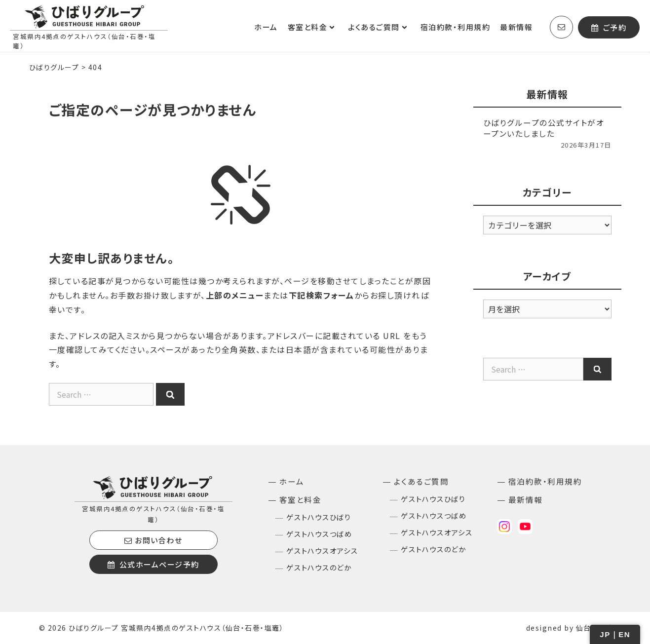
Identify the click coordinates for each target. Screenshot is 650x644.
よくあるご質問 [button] (382, 27)
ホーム (266, 27)
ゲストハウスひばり (319, 517)
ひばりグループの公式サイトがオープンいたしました (544, 128)
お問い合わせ (153, 540)
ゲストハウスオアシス (322, 550)
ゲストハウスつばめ (319, 534)
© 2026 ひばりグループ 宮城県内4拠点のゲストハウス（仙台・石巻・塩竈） (162, 628)
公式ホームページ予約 (153, 564)
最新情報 (516, 27)
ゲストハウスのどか (319, 567)
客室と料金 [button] (316, 27)
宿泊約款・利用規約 (456, 27)
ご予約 (609, 27)
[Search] (170, 394)
